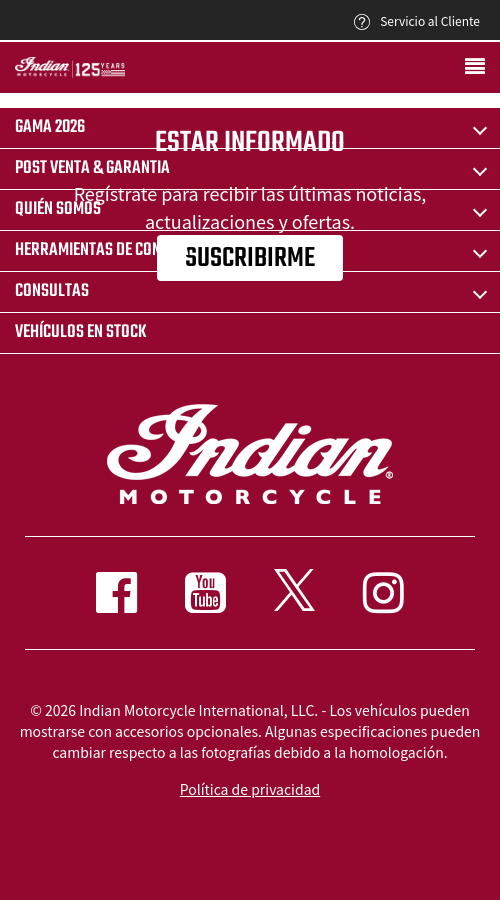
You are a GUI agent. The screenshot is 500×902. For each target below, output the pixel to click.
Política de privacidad (250, 789)
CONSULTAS (52, 291)
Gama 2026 (50, 127)
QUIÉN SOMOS (58, 209)
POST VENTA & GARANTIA (92, 168)
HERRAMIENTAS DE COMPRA (102, 250)
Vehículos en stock (81, 332)
